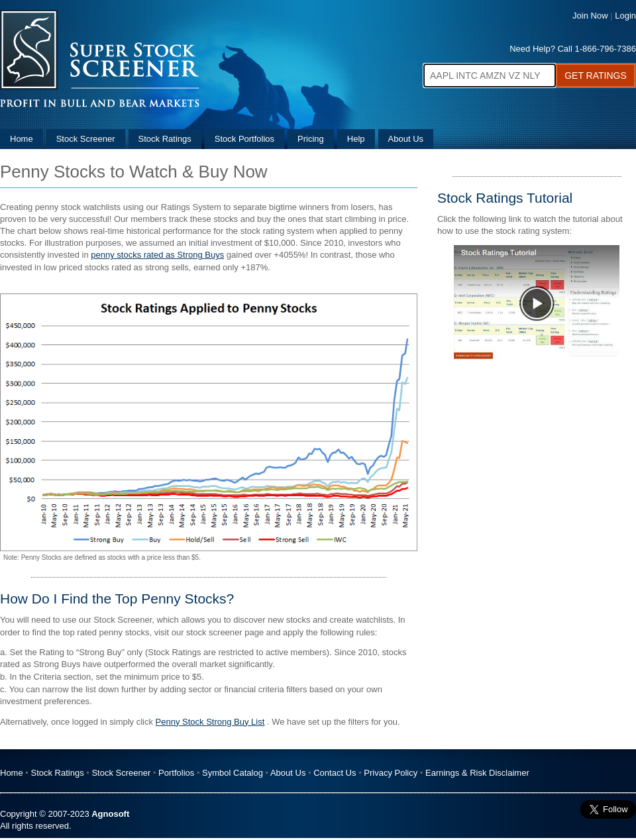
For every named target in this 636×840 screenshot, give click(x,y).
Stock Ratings (165, 139)
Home (22, 139)
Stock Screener (86, 139)
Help (356, 139)
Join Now (590, 16)
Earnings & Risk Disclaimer (477, 773)
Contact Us (335, 773)
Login (625, 16)
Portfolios (176, 773)
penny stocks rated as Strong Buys (157, 255)
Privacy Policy (391, 773)
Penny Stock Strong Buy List (210, 722)
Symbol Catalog (233, 773)
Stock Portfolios (244, 139)
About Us (406, 139)
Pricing (311, 139)
